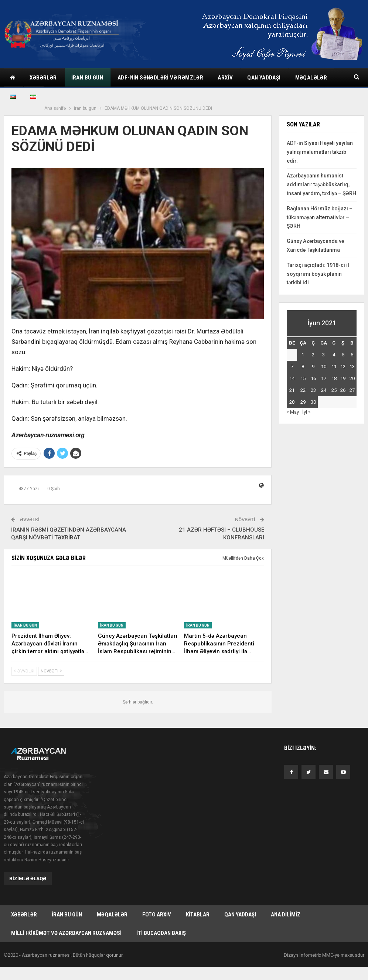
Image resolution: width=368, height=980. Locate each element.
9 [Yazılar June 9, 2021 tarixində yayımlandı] (313, 367)
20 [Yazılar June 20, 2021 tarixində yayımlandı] (352, 378)
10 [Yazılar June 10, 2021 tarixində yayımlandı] (324, 367)
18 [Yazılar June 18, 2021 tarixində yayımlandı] (334, 378)
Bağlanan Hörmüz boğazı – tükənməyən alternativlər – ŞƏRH (320, 217)
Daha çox (308, 78)
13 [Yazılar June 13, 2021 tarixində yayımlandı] (352, 367)
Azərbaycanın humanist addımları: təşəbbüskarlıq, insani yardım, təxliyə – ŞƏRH (321, 184)
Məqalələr (112, 915)
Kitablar (198, 915)
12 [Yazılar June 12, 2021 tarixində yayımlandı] (343, 367)
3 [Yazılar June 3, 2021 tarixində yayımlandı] (323, 355)
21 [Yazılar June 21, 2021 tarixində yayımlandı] (292, 390)
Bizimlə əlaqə (28, 879)
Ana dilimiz (286, 915)
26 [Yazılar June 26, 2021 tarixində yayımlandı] (343, 390)
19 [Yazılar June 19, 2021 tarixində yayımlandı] (343, 378)
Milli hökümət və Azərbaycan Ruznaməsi (66, 933)
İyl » (306, 412)
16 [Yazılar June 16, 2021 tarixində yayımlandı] (313, 378)
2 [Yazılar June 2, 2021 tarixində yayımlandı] (313, 355)
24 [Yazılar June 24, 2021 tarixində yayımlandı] (324, 390)
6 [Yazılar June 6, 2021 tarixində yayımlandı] (352, 355)
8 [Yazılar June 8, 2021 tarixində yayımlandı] (303, 367)
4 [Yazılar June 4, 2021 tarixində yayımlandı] (334, 355)
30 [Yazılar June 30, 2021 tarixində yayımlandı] (313, 402)
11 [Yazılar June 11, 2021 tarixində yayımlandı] (334, 367)
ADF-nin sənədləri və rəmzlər (160, 78)
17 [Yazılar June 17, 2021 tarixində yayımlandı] (324, 378)
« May (293, 412)
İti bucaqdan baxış (161, 933)
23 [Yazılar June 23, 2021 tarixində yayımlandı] (313, 390)
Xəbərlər (43, 78)
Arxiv (225, 78)
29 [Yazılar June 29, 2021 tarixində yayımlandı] (303, 402)
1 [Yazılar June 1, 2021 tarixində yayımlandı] (303, 355)
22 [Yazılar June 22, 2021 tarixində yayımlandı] (303, 390)
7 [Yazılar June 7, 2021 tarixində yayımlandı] (292, 367)
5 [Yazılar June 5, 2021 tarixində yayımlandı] (343, 355)
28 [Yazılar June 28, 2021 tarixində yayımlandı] (292, 402)
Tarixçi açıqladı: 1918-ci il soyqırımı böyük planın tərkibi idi (318, 274)
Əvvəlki (24, 671)
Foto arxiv (157, 915)
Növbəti (51, 671)
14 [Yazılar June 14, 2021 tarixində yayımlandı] (292, 378)
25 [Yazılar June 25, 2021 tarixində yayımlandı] (334, 390)
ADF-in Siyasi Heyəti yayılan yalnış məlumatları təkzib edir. (320, 152)
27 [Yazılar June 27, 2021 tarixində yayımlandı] (352, 390)
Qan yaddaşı (264, 78)
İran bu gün (87, 78)
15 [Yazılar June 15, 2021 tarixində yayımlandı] (303, 378)
